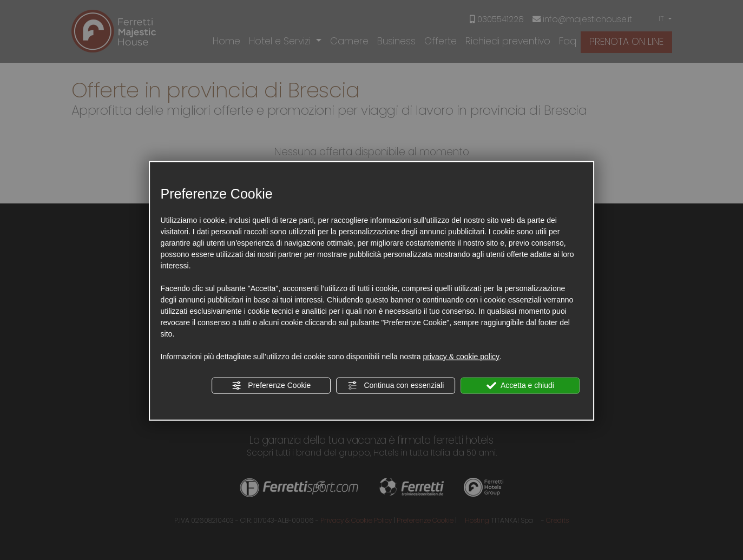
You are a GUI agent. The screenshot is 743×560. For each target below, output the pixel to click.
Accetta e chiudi (520, 386)
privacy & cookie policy (461, 357)
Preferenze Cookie (271, 386)
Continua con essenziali (396, 386)
